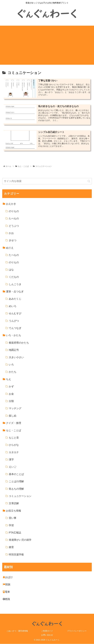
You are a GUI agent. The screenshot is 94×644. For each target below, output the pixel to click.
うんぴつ (14, 321)
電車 (6, 592)
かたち (13, 372)
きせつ (13, 241)
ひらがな (14, 445)
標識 (6, 599)
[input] (47, 181)
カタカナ (14, 452)
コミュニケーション (20, 496)
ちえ (9, 379)
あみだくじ (15, 299)
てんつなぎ (15, 328)
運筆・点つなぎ (15, 292)
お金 (11, 394)
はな (11, 270)
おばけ (8, 577)
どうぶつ (14, 226)
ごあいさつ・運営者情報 (17, 631)
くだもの (14, 277)
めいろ (13, 306)
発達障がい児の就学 (20, 540)
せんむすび (15, 314)
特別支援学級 (16, 555)
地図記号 (14, 350)
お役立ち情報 (14, 511)
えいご (13, 467)
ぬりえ (10, 248)
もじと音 (14, 438)
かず (11, 387)
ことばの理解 (16, 482)
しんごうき (15, 284)
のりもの (14, 211)
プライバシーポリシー (77, 631)
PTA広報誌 (15, 533)
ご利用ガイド (47, 631)
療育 (11, 547)
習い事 (13, 518)
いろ (11, 365)
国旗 (7, 585)
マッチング (15, 409)
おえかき (11, 204)
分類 (11, 401)
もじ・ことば (14, 431)
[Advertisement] (47, 45)
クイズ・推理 (14, 423)
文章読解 (14, 503)
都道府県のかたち (19, 343)
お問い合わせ (47, 635)
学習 (11, 525)
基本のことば (16, 474)
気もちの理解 (16, 489)
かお (11, 233)
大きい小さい (16, 357)
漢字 (11, 460)
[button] (89, 181)
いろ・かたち (14, 336)
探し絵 (13, 416)
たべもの (14, 219)
